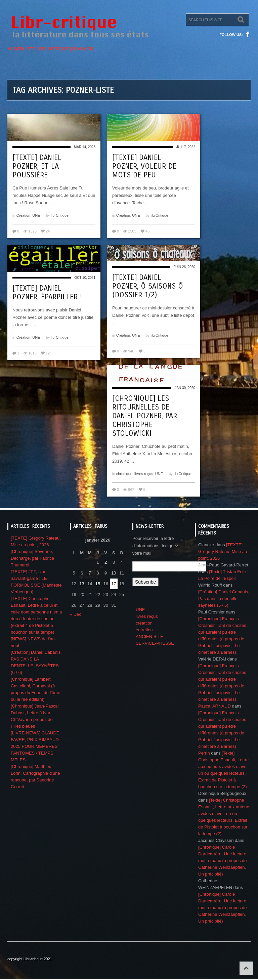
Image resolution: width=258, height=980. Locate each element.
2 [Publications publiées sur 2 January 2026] (106, 562)
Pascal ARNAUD (214, 706)
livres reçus (144, 474)
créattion (144, 623)
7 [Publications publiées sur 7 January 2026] (90, 573)
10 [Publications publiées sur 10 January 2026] (114, 573)
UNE (36, 215)
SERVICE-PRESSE (155, 643)
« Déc (76, 614)
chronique (124, 474)
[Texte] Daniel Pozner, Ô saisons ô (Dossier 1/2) (148, 286)
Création (24, 215)
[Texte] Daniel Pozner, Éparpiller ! (47, 293)
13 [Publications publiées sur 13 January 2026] (82, 584)
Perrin (204, 753)
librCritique (60, 215)
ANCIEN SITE (149, 636)
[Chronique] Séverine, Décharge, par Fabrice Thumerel (32, 558)
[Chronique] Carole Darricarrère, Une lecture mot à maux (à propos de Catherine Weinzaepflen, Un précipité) (223, 861)
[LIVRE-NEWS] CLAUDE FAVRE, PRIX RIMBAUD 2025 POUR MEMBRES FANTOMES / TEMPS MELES (35, 746)
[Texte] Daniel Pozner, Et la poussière (37, 166)
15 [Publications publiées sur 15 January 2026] (98, 584)
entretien (144, 630)
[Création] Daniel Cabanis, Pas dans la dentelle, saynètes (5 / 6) (224, 599)
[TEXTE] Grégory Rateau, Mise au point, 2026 (223, 551)
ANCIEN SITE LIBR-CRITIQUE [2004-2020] (51, 49)
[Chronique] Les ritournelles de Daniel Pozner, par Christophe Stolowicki (145, 416)
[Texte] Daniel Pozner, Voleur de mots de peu (144, 166)
